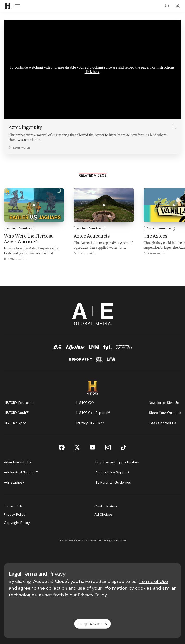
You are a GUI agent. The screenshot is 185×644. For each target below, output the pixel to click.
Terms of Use (154, 581)
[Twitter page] (77, 447)
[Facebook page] (62, 447)
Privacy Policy (92, 595)
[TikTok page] (123, 447)
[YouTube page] (92, 447)
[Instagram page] (108, 447)
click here (92, 72)
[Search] (167, 6)
